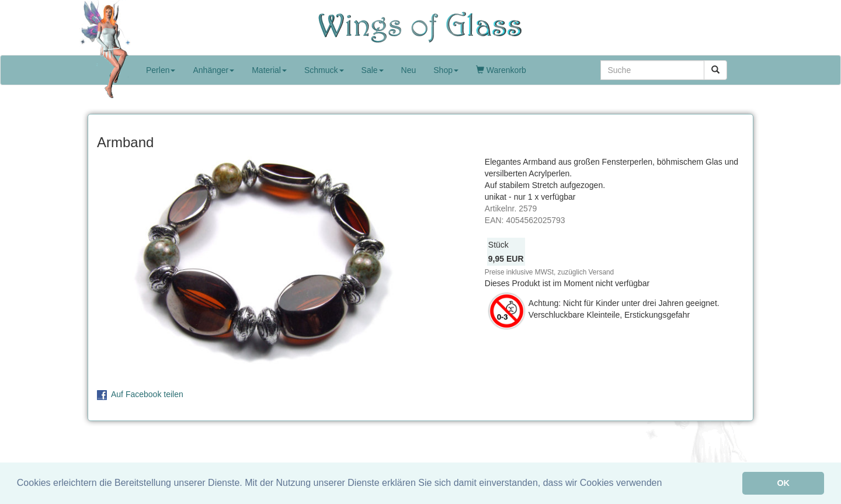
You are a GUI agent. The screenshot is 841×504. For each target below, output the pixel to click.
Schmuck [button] (324, 70)
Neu (409, 70)
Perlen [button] (161, 70)
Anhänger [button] (213, 70)
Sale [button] (373, 70)
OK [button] (783, 483)
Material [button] (269, 70)
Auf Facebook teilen (147, 394)
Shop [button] (446, 70)
